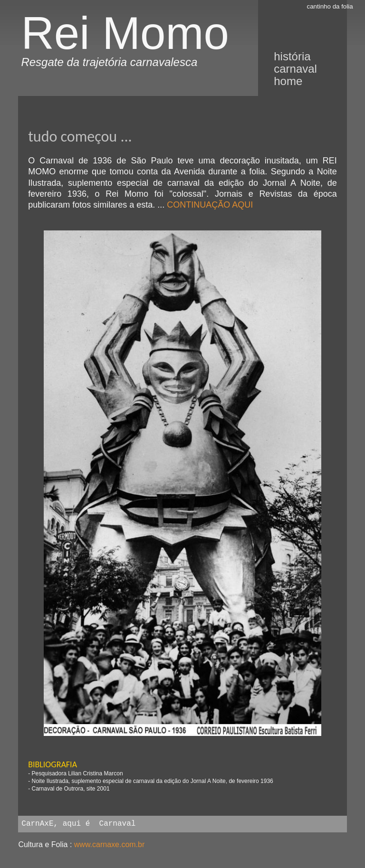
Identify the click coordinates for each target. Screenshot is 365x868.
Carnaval (295, 69)
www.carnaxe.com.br (110, 844)
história (292, 56)
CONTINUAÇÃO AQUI (210, 205)
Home (288, 81)
